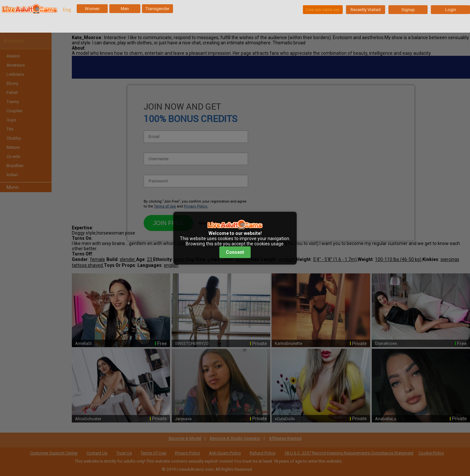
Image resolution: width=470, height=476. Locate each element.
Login (451, 10)
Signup (408, 10)
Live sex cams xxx (323, 10)
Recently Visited (366, 10)
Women (92, 9)
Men (125, 9)
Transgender (157, 9)
